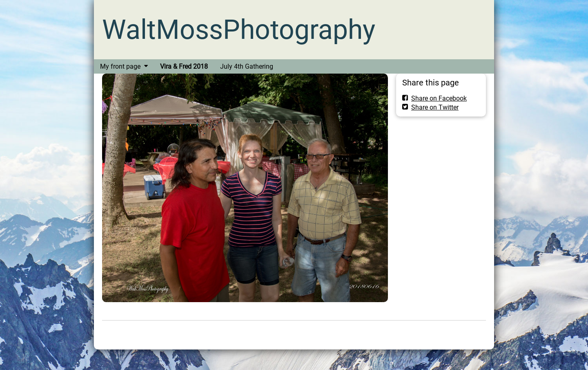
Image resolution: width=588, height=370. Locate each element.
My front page (120, 66)
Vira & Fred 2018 (184, 66)
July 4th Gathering (247, 66)
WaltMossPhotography (239, 30)
